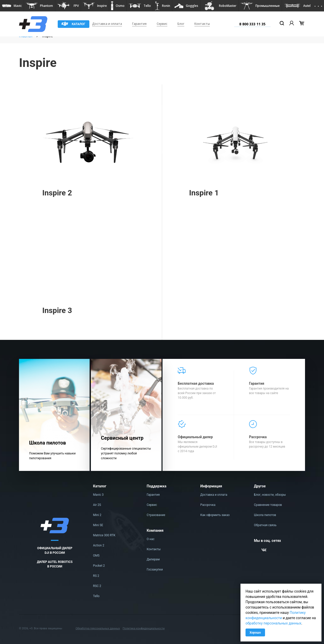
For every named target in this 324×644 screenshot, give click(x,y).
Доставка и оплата (107, 24)
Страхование (156, 515)
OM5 (96, 556)
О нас (150, 539)
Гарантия (139, 24)
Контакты (202, 24)
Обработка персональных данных (98, 628)
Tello (96, 596)
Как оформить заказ (215, 515)
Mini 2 (97, 515)
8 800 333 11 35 (252, 24)
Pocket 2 (99, 566)
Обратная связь (265, 525)
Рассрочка (208, 505)
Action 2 (99, 545)
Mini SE (98, 525)
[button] (12, 6)
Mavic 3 (98, 495)
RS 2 (96, 576)
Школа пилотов (265, 515)
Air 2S (97, 505)
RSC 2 (97, 586)
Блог (181, 24)
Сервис (162, 24)
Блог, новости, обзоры (270, 495)
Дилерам (153, 559)
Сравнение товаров (268, 505)
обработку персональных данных (274, 623)
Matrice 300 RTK (104, 535)
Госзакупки (155, 569)
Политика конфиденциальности (144, 628)
